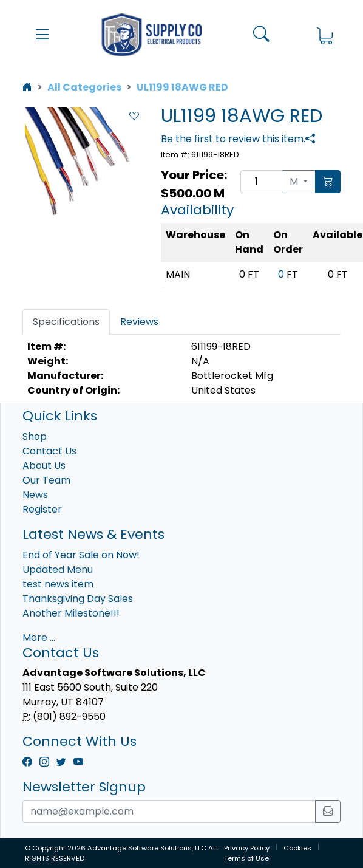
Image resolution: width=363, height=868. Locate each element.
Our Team (46, 480)
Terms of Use (246, 858)
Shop (35, 436)
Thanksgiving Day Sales (78, 599)
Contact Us (49, 451)
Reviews (139, 322)
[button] (42, 35)
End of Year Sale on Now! (81, 555)
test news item (58, 584)
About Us (44, 466)
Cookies (297, 848)
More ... (39, 637)
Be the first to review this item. (233, 139)
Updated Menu (58, 569)
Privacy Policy (247, 848)
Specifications (66, 322)
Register (42, 509)
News (35, 495)
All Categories (84, 87)
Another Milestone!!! (71, 613)
